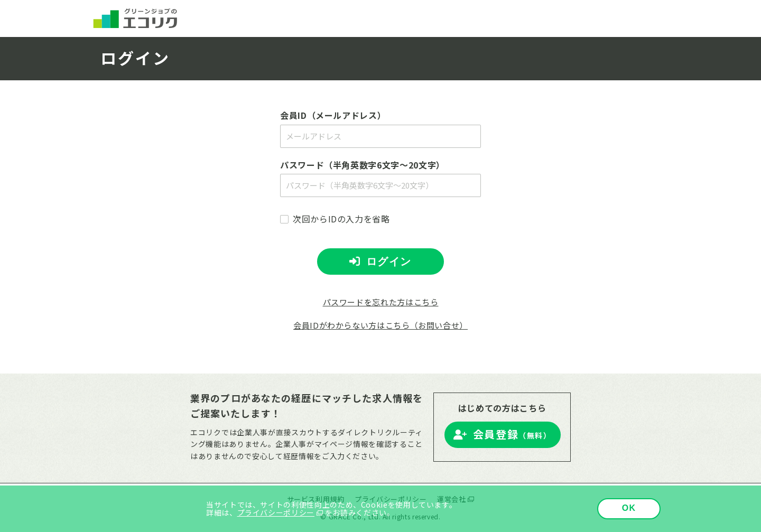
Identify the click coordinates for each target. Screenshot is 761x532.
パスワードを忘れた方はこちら (381, 302)
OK (629, 508)
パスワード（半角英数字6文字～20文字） (363, 165)
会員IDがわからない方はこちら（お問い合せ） (380, 325)
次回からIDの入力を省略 (341, 219)
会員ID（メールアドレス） (333, 115)
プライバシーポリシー (276, 512)
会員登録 (512, 434)
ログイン (389, 262)
